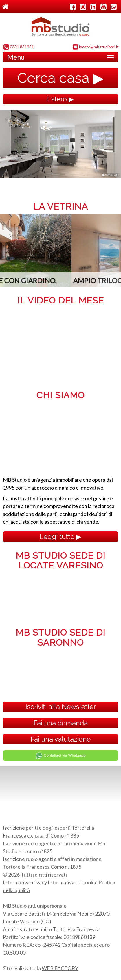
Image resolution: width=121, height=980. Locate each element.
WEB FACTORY (60, 968)
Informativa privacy (25, 882)
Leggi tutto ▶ (60, 537)
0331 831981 (19, 47)
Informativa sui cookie (73, 882)
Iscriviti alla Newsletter (61, 707)
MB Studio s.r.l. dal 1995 (60, 28)
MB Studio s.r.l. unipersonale (35, 906)
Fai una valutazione (61, 739)
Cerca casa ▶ (61, 78)
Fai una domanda (61, 723)
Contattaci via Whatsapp (60, 756)
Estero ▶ (60, 99)
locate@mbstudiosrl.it (96, 47)
